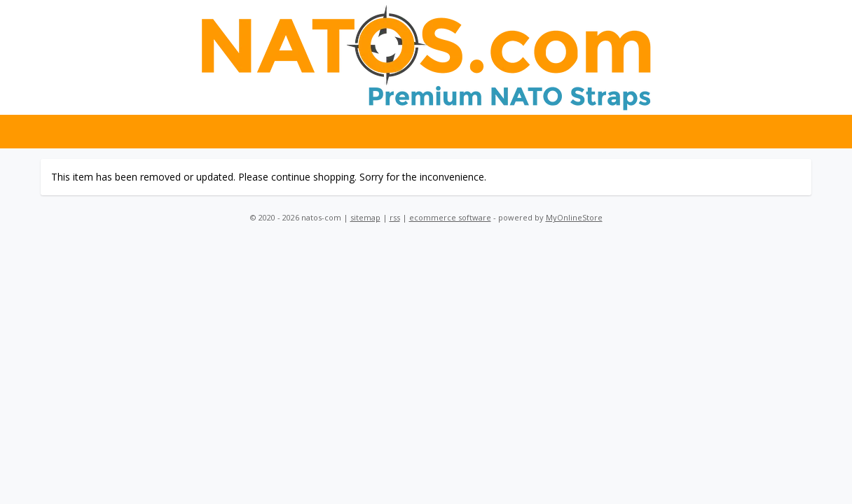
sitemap (365, 217)
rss (395, 217)
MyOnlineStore (574, 217)
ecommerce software (450, 217)
